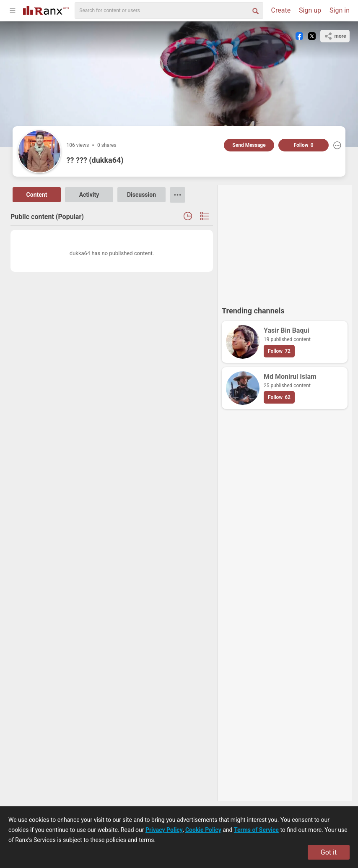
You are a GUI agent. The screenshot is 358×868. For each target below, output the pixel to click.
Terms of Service (256, 830)
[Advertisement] (285, 242)
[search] (169, 10)
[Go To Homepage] (46, 9)
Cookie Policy (203, 830)
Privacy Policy (164, 830)
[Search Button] (255, 10)
